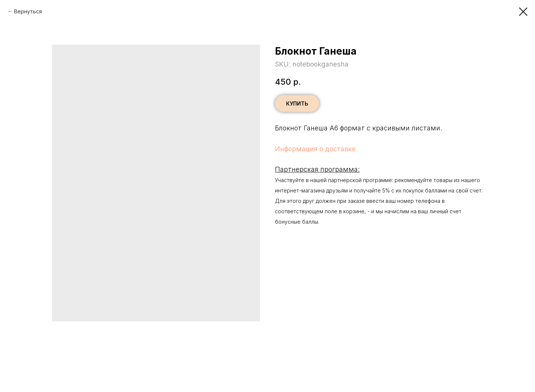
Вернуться (28, 11)
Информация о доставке (315, 149)
